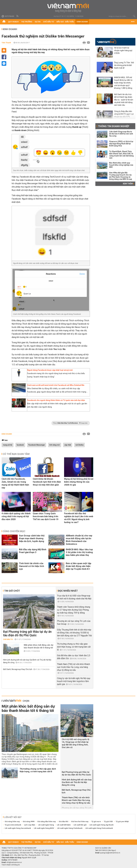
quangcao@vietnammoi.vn (110, 853)
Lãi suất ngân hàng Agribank (101, 825)
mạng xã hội (8, 445)
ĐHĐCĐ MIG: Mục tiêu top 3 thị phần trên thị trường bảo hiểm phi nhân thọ (79, 552)
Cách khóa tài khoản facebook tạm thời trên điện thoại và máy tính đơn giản (47, 482)
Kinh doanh (82, 22)
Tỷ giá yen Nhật (122, 821)
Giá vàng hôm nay (12, 821)
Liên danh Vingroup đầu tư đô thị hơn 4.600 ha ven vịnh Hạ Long (121, 134)
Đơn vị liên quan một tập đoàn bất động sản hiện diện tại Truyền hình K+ (79, 566)
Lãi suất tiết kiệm (64, 825)
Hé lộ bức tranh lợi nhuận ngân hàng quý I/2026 (123, 50)
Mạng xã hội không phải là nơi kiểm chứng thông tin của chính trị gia (79, 482)
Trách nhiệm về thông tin (11, 865)
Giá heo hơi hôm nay (80, 821)
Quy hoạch (13, 22)
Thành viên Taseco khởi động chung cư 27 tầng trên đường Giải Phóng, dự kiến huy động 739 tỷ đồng (74, 610)
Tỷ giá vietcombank (13, 825)
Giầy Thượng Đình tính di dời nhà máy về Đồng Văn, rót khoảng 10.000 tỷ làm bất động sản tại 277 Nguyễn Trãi (74, 633)
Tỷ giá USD (108, 821)
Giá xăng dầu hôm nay (47, 821)
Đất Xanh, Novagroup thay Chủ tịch (18, 669)
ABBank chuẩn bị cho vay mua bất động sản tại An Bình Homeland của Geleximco (79, 540)
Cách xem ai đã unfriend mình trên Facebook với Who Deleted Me (56, 385)
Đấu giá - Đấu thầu (65, 22)
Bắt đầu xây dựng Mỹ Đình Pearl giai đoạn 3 (33, 551)
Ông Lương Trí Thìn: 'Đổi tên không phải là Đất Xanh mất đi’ (124, 65)
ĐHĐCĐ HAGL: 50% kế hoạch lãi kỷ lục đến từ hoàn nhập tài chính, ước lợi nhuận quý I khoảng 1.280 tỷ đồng (123, 83)
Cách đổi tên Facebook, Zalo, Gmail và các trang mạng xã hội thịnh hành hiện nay (15, 483)
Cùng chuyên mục (14, 531)
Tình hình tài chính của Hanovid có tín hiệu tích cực (32, 566)
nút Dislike (79, 445)
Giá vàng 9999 (29, 821)
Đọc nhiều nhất (68, 591)
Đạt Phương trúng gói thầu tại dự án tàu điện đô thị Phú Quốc (27, 634)
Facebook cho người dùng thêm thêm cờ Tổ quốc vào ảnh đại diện (56, 400)
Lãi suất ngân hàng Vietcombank (99, 828)
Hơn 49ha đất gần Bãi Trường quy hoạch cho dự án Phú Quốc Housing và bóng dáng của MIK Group (121, 176)
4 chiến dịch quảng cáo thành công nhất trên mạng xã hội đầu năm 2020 (16, 516)
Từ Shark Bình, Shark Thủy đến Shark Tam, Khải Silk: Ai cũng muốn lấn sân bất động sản (121, 155)
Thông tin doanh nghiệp (114, 126)
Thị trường (27, 22)
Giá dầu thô (63, 821)
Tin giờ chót (12, 591)
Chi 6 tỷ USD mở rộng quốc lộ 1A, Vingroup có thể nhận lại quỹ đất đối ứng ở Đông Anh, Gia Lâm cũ (76, 743)
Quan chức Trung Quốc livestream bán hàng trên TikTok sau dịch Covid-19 (45, 516)
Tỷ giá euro (96, 821)
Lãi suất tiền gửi (80, 825)
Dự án (38, 22)
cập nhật (68, 445)
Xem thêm (128, 184)
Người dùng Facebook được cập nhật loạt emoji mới (50, 370)
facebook (20, 445)
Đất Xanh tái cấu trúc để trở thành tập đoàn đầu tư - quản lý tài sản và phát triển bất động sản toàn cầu (124, 100)
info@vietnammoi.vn (14, 862)
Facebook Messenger (37, 445)
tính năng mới (55, 445)
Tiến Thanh (6, 43)
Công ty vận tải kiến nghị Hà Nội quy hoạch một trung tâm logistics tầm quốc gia (74, 681)
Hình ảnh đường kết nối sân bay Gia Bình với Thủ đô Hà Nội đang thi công (77, 782)
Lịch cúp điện (30, 825)
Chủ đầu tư (48, 22)
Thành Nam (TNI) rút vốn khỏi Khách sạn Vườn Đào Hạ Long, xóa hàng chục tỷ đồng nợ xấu (73, 667)
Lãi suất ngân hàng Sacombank (18, 828)
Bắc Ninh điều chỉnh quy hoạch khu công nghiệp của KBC (121, 165)
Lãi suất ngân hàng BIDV (44, 828)
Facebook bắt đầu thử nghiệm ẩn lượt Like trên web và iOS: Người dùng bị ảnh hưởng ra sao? (79, 518)
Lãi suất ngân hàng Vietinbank (70, 828)
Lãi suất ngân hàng (46, 825)
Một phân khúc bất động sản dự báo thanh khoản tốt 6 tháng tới (39, 646)
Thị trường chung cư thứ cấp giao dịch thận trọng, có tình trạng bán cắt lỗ (74, 647)
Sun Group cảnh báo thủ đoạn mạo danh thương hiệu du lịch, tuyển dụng (32, 538)
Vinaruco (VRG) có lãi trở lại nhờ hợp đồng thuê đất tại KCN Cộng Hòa (121, 144)
